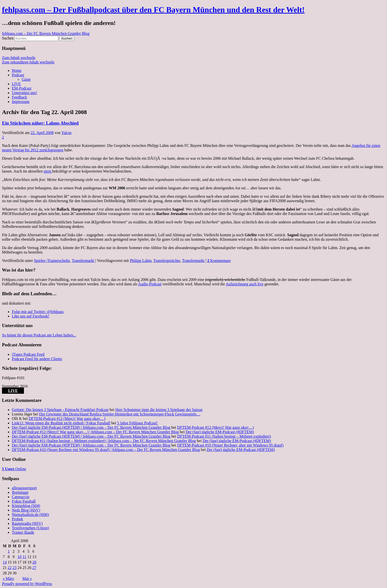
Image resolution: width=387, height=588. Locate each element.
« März (8, 578)
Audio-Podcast (150, 284)
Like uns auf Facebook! (31, 316)
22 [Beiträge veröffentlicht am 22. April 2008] (10, 568)
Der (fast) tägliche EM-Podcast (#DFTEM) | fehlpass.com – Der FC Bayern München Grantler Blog (91, 427)
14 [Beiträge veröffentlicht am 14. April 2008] (5, 562)
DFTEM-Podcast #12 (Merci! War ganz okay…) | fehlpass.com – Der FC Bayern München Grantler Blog (95, 432)
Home (17, 70)
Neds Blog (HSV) (26, 510)
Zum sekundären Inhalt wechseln (28, 62)
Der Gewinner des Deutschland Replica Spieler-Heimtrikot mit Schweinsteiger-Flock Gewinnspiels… (120, 414)
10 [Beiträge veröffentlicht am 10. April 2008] (19, 557)
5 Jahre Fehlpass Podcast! (137, 423)
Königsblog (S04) (26, 506)
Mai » (27, 578)
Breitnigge (20, 492)
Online (14, 469)
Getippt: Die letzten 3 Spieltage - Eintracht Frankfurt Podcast (60, 410)
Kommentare (219, 261)
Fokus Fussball (24, 501)
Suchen (8, 38)
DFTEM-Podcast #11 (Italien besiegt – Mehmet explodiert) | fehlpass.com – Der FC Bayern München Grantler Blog (104, 441)
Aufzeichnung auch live (245, 284)
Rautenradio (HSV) (27, 523)
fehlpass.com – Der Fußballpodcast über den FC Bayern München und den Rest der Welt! (153, 10)
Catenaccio (21, 497)
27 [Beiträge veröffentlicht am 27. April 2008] (34, 568)
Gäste (26, 79)
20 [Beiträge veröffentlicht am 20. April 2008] (34, 562)
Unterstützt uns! (25, 93)
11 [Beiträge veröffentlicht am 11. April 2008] (24, 557)
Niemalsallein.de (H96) (30, 515)
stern (48, 171)
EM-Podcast (22, 88)
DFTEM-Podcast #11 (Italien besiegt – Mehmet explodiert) (224, 436)
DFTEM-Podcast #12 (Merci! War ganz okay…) (67, 419)
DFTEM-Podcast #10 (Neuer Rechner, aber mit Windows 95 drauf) (230, 445)
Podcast (18, 75)
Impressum (21, 102)
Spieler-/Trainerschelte (52, 261)
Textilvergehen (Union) (30, 528)
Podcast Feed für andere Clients (37, 359)
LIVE (16, 84)
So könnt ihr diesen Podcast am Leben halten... (39, 335)
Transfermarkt (83, 261)
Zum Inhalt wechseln (19, 58)
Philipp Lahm (141, 261)
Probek (17, 519)
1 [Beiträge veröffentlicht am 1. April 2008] (9, 551)
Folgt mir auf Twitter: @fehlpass (38, 312)
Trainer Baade (23, 532)
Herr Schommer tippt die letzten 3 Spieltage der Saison (159, 410)
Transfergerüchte (167, 261)
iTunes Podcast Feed (28, 354)
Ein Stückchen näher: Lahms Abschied (40, 123)
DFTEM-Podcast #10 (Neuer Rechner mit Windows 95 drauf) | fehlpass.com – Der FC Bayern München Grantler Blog (106, 450)
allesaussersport (24, 488)
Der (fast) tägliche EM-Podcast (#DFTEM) (220, 432)
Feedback (19, 97)
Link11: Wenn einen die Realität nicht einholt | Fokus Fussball (61, 423)
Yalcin (66, 133)
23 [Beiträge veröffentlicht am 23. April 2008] (15, 568)
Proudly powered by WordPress (27, 584)
